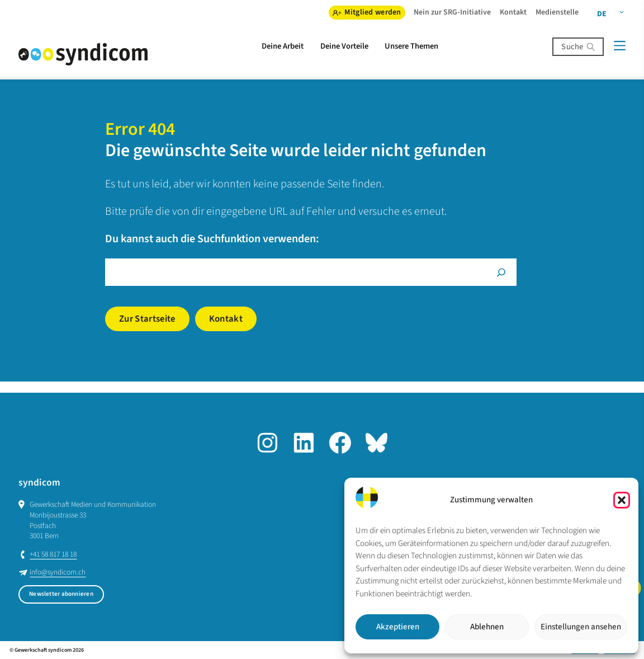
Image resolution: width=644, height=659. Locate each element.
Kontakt (226, 319)
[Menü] (619, 46)
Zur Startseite (147, 319)
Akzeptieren (398, 627)
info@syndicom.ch (58, 572)
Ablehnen (487, 627)
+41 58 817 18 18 (53, 554)
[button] (622, 500)
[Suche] (501, 272)
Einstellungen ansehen (581, 627)
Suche (572, 47)
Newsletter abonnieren (61, 594)
